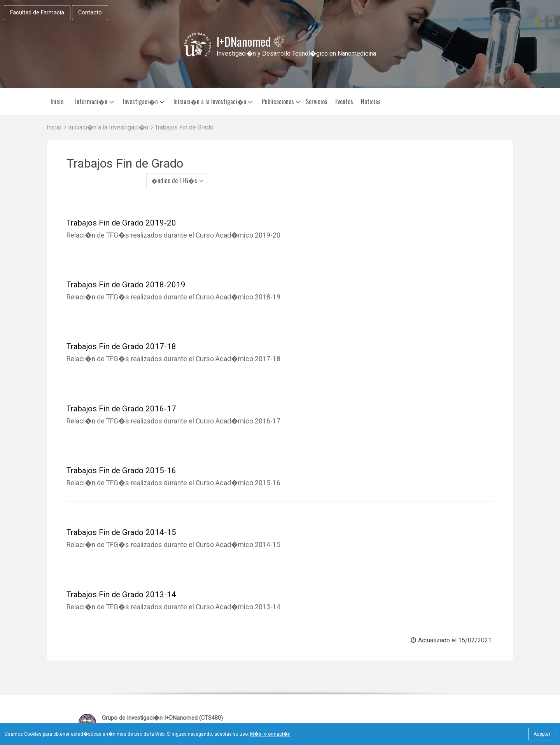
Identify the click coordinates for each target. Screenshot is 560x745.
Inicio (57, 102)
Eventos (344, 102)
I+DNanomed (251, 42)
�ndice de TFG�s (460, 162)
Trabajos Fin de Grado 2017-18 (121, 330)
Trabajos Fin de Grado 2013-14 (121, 578)
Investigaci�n (140, 102)
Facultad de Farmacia (37, 13)
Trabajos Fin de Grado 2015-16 (121, 454)
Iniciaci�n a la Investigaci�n (210, 102)
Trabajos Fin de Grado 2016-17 (121, 392)
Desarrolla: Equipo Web (444, 706)
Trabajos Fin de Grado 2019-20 (121, 206)
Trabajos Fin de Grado (182, 128)
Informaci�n (91, 102)
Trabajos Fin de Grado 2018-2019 (126, 268)
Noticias (371, 102)
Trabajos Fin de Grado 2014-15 (121, 516)
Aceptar (542, 734)
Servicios (317, 102)
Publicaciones (278, 102)
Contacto (90, 13)
